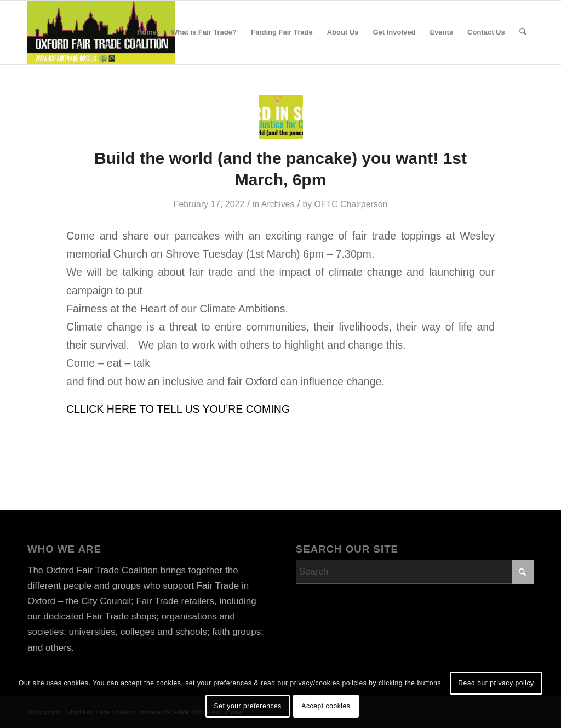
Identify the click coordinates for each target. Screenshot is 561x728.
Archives (278, 204)
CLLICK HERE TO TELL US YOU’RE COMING (178, 409)
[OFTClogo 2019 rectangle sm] (101, 32)
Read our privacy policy (496, 683)
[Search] (523, 32)
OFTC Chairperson (351, 204)
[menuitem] (147, 32)
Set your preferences (248, 706)
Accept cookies (326, 706)
